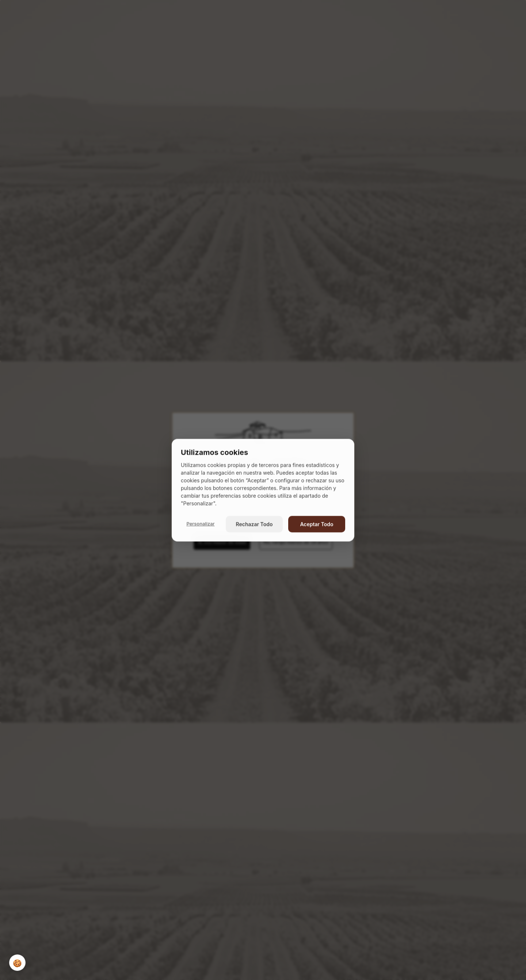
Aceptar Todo (317, 524)
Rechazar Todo (254, 524)
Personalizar (200, 524)
